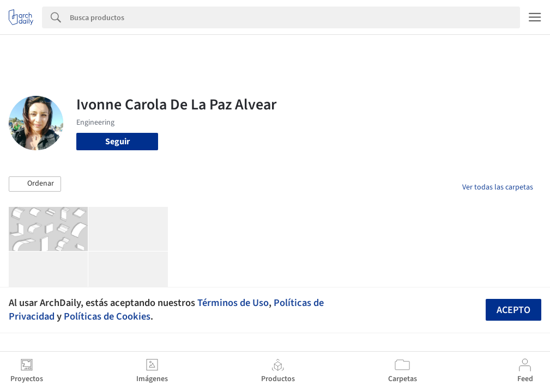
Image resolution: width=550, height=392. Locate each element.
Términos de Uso (233, 303)
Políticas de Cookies (107, 316)
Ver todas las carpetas (498, 187)
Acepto (513, 310)
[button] (35, 184)
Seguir (117, 142)
